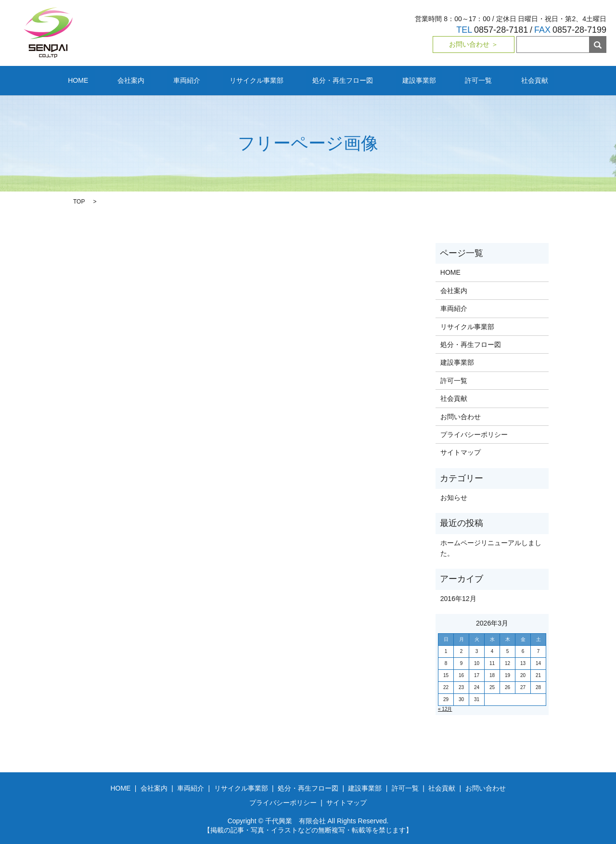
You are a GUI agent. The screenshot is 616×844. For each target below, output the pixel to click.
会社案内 (163, 80)
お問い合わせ (461, 416)
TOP (79, 201)
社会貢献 (489, 80)
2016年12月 (458, 598)
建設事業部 (399, 80)
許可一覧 (446, 80)
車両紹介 (206, 80)
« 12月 (445, 709)
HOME (123, 80)
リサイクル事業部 (263, 80)
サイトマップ (461, 452)
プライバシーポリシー (474, 434)
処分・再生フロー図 (336, 80)
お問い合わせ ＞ (474, 44)
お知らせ (454, 497)
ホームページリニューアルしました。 (491, 547)
